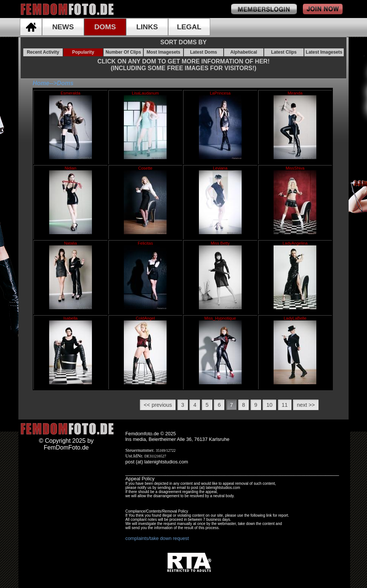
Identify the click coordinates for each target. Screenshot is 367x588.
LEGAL (189, 27)
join (323, 9)
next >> (306, 405)
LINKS (147, 27)
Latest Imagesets (324, 52)
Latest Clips (284, 52)
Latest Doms (203, 52)
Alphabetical (244, 52)
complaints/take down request (157, 538)
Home (41, 83)
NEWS (63, 27)
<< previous (158, 405)
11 (285, 405)
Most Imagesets (163, 52)
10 (269, 405)
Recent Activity (43, 52)
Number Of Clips (123, 52)
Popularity (83, 52)
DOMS (105, 27)
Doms (65, 83)
